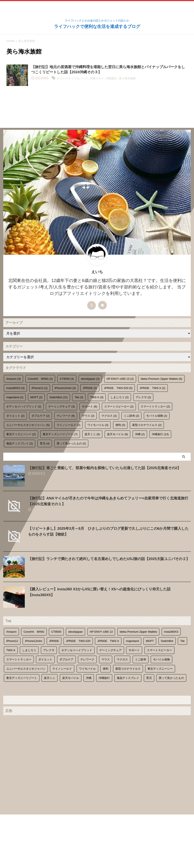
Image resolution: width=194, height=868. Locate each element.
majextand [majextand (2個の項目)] (15, 397)
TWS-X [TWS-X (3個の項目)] (97, 397)
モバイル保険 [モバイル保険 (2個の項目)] (157, 416)
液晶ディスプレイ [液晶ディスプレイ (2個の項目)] (20, 443)
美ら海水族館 (142, 79)
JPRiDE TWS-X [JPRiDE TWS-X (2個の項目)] (152, 388)
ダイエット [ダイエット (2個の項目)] (15, 416)
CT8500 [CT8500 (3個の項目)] (67, 379)
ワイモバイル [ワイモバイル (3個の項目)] (98, 425)
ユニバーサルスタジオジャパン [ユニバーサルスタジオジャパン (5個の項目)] (28, 425)
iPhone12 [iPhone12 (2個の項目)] (40, 388)
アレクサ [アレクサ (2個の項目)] (143, 397)
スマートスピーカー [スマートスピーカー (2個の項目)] (119, 406)
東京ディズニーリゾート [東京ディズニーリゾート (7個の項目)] (60, 434)
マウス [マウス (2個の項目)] (88, 416)
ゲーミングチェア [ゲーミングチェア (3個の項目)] (62, 406)
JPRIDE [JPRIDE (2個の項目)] (90, 388)
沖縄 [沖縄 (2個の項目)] (140, 434)
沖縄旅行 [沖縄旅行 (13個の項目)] (160, 434)
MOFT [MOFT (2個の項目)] (36, 397)
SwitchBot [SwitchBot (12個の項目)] (58, 397)
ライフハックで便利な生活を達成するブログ (97, 26)
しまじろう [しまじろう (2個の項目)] (120, 397)
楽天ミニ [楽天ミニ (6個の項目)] (92, 434)
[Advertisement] (95, 747)
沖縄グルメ (106, 79)
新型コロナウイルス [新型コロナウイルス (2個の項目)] (147, 425)
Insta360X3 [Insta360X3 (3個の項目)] (15, 388)
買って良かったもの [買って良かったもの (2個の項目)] (71, 443)
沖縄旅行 (123, 79)
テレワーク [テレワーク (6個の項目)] (66, 416)
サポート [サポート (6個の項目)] (90, 406)
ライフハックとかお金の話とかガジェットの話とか (97, 848)
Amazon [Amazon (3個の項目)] (13, 379)
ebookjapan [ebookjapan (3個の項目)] (90, 379)
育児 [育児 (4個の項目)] (45, 443)
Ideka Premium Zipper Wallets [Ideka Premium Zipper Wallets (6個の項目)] (161, 379)
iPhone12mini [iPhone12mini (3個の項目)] (65, 388)
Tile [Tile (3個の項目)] (79, 397)
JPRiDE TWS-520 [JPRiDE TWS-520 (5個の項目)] (118, 388)
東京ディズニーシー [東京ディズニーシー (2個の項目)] (21, 434)
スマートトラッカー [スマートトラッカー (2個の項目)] (155, 406)
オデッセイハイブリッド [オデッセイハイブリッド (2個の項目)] (24, 406)
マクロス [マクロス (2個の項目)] (109, 416)
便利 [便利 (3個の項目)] (120, 425)
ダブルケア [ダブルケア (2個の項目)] (41, 416)
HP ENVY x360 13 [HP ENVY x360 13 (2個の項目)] (120, 379)
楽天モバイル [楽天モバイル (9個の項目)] (118, 434)
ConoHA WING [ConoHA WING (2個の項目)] (40, 379)
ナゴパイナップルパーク (76, 79)
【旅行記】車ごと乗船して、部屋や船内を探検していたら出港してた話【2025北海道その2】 (109, 468)
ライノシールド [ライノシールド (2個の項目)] (69, 425)
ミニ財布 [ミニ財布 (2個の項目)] (132, 416)
